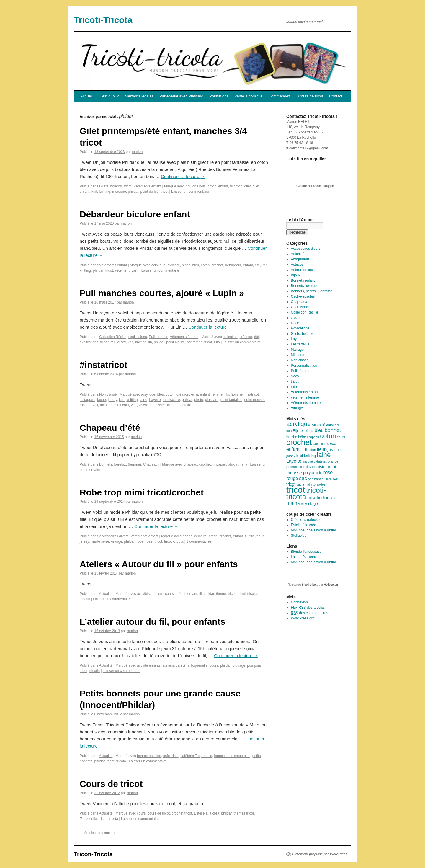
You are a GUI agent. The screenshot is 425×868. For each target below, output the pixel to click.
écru (194, 394)
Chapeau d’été (110, 428)
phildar (133, 192)
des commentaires (310, 613)
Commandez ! (280, 96)
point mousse (255, 400)
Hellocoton (331, 585)
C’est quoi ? (109, 96)
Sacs (295, 376)
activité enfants (149, 665)
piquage (239, 665)
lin (150, 342)
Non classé (108, 394)
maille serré (100, 541)
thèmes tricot (244, 813)
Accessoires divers (114, 536)
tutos (295, 387)
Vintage (297, 408)
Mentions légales (139, 96)
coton (212, 186)
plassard (212, 400)
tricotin (85, 599)
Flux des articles (308, 608)
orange (116, 541)
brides (188, 536)
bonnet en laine (149, 756)
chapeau (190, 464)
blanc (186, 265)
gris (330, 449)
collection (230, 337)
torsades (319, 484)
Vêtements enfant (147, 186)
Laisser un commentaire (190, 192)
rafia (244, 464)
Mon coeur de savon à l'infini (313, 530)
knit (94, 192)
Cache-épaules (303, 296)
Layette (155, 400)
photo (199, 400)
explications (138, 337)
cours (169, 594)
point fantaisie (231, 400)
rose (83, 405)
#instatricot (104, 365)
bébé (302, 437)
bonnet (333, 430)
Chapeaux (151, 464)
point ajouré (175, 342)
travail (93, 405)
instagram (88, 400)
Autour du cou (302, 270)
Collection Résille (113, 337)
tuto (217, 342)
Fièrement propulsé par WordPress (320, 854)
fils (227, 394)
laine (143, 400)
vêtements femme (184, 337)
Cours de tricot (311, 96)
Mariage (297, 350)
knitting (104, 192)
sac (303, 478)
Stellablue (299, 536)
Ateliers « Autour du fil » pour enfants (159, 564)
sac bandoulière (320, 479)
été (258, 265)
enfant (223, 186)
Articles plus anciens (98, 833)
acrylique (158, 265)
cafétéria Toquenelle (192, 665)
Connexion (299, 602)
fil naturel (107, 342)
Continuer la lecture (183, 176)
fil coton (236, 186)
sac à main (304, 484)
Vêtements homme (306, 403)
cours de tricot (159, 813)
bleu (196, 265)
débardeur (233, 265)
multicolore (171, 400)
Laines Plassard (304, 557)
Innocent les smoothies (232, 756)
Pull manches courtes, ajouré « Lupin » (162, 293)
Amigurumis (300, 259)
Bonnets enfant (303, 280)
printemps (195, 342)
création (246, 337)
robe (140, 541)
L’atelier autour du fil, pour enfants (152, 622)
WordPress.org (303, 618)
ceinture (201, 536)
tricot (127, 186)
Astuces (297, 265)
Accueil (86, 96)
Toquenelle (88, 819)
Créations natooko (305, 520)
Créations (320, 444)
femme (217, 394)
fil (246, 536)
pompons (254, 665)
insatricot (252, 394)
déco (332, 443)
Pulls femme (158, 337)
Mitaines (298, 355)
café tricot (171, 756)
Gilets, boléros (111, 186)
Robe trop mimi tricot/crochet (142, 492)
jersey (121, 342)
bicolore (174, 265)
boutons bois (196, 186)
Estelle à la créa (206, 813)
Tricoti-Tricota (103, 20)
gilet (248, 186)
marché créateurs (314, 461)
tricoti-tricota (119, 405)
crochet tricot (182, 813)
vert (134, 405)
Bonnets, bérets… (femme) (312, 291)
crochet (217, 265)
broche (292, 437)
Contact (336, 96)
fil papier (219, 464)
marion (137, 152)
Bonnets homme (304, 286)
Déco (295, 323)
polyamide (313, 473)
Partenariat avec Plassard (181, 96)
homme (237, 394)
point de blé (150, 192)
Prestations (219, 96)
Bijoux (296, 275)
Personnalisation (304, 366)
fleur (260, 536)
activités (143, 594)
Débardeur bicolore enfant (135, 214)
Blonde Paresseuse (306, 552)
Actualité (106, 594)
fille (252, 536)
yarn (135, 270)
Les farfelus (300, 344)
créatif (180, 594)
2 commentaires (199, 541)
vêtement (122, 270)
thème (221, 594)
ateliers (157, 594)
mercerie (119, 192)
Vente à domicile (248, 96)
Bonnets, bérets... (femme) (120, 464)
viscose (145, 405)
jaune (101, 400)
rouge (292, 478)
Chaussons (300, 307)
